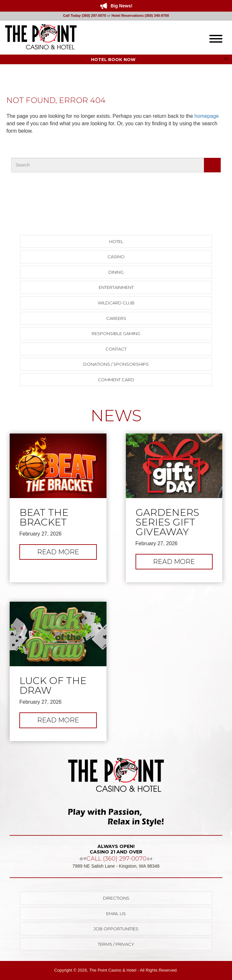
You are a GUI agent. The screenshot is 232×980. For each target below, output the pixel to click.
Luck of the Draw (53, 686)
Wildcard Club (116, 303)
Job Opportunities (116, 929)
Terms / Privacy (116, 944)
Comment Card (116, 380)
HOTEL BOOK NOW (160, 59)
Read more (67, 554)
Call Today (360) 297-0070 (84, 15)
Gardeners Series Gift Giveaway (167, 522)
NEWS (116, 416)
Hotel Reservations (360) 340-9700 (140, 15)
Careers (116, 318)
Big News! (122, 6)
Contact (116, 349)
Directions (116, 898)
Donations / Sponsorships (116, 364)
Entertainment (116, 287)
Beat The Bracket (44, 517)
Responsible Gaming (116, 333)
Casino (116, 257)
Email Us (116, 914)
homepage (207, 116)
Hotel (116, 241)
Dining (116, 272)
